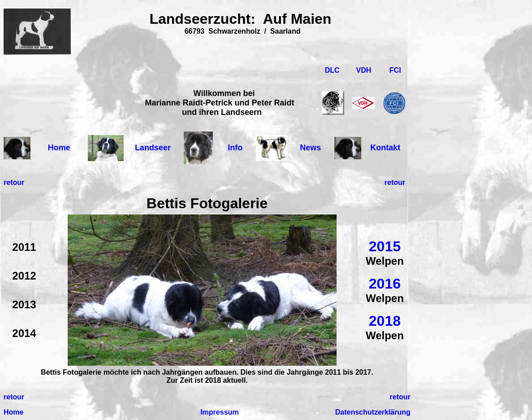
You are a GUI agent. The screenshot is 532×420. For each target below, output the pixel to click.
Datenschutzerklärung (373, 412)
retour (14, 182)
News (310, 148)
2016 (385, 284)
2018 (385, 321)
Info (235, 148)
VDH (364, 70)
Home (59, 148)
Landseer (153, 148)
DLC (333, 70)
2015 (385, 246)
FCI (395, 70)
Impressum (219, 412)
